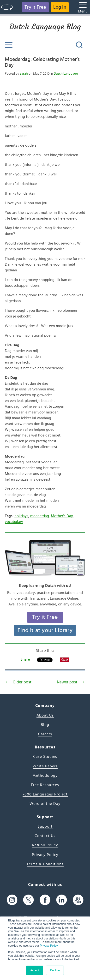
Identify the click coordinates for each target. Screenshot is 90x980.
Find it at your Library (45, 630)
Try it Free (35, 7)
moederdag (40, 516)
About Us (45, 715)
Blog (45, 725)
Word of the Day (45, 804)
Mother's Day (62, 516)
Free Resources (45, 785)
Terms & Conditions (45, 864)
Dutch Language (66, 74)
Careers (45, 734)
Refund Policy (45, 845)
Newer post (67, 682)
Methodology (45, 776)
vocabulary (14, 522)
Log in (60, 7)
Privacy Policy (49, 946)
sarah (24, 74)
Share (25, 659)
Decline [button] (55, 970)
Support (45, 826)
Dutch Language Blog (45, 27)
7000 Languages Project (45, 794)
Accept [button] (35, 970)
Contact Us (45, 836)
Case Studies (45, 757)
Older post (22, 682)
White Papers (45, 766)
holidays (21, 516)
